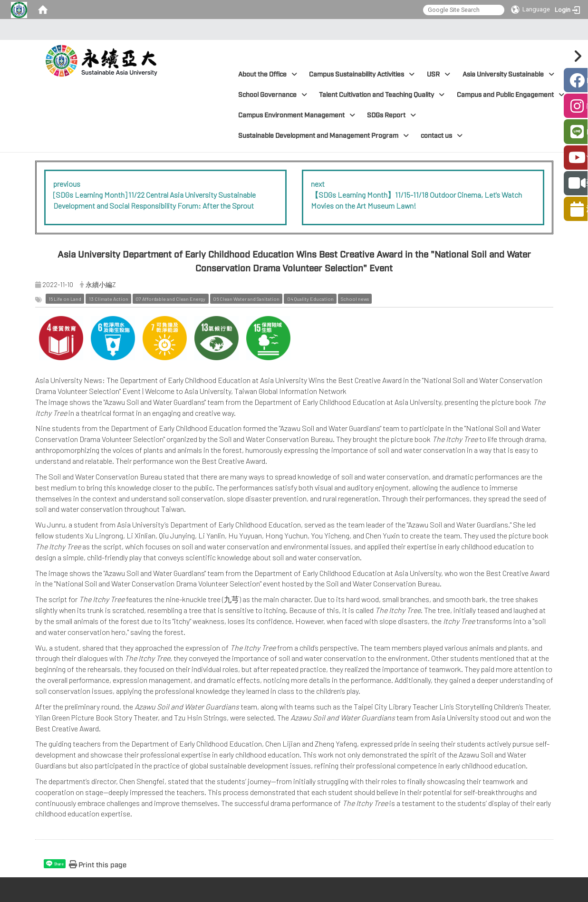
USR (439, 74)
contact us (442, 136)
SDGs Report (391, 115)
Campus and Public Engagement (511, 95)
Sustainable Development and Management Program (323, 136)
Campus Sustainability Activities (362, 74)
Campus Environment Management (297, 115)
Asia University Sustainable (508, 74)
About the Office (268, 74)
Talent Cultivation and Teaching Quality (382, 95)
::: (291, 29)
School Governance (273, 95)
